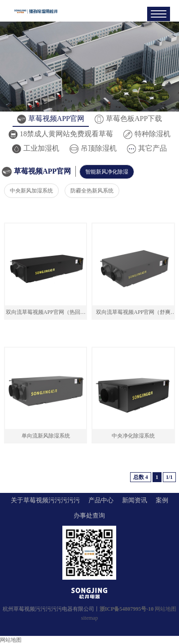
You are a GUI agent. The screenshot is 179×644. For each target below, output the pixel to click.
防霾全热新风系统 (92, 191)
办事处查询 (89, 516)
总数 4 (141, 477)
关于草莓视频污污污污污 (45, 500)
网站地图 (166, 609)
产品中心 (101, 500)
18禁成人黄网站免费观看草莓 (61, 134)
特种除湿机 (147, 134)
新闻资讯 (135, 500)
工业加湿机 (36, 148)
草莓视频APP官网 (51, 119)
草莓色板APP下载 (128, 119)
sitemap (89, 618)
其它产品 (147, 148)
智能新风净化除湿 (107, 172)
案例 (162, 500)
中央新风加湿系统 (31, 191)
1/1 (169, 477)
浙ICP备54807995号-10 (127, 609)
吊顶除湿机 (93, 148)
